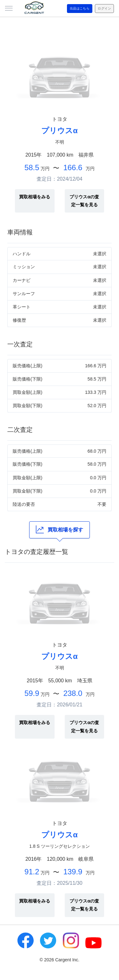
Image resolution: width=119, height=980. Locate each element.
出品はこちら (80, 8)
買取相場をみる (35, 197)
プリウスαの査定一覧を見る (84, 201)
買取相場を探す (60, 529)
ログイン (104, 8)
